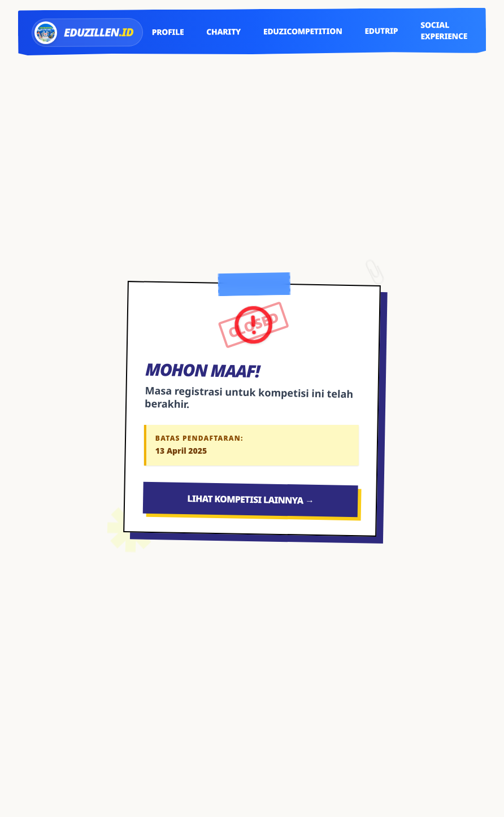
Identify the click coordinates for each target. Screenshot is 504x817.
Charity (223, 31)
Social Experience (444, 30)
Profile (168, 32)
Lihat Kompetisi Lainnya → (250, 499)
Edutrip (381, 31)
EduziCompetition (303, 31)
